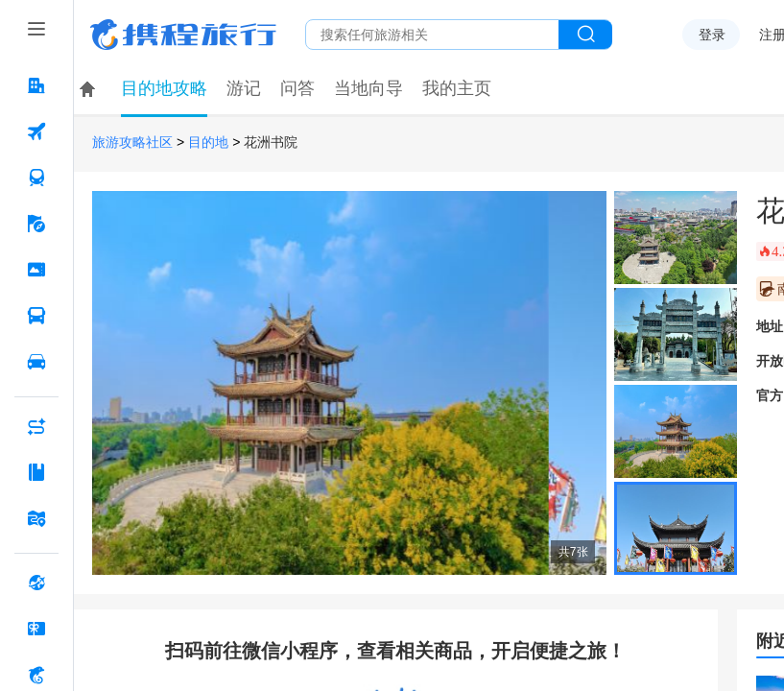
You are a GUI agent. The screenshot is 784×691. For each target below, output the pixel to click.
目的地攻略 (164, 88)
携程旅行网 (183, 35)
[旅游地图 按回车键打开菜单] (36, 518)
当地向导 (368, 88)
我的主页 (457, 88)
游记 (244, 88)
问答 (297, 88)
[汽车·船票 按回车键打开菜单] (36, 316)
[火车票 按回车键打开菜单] (36, 178)
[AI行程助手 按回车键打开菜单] (36, 426)
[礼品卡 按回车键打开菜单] (36, 629)
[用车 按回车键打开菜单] (36, 362)
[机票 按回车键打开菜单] (36, 131)
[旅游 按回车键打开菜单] (36, 224)
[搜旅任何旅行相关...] (432, 35)
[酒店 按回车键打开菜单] (36, 85)
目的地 (208, 143)
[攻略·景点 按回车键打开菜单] (36, 472)
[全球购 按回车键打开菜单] (36, 583)
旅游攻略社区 (132, 143)
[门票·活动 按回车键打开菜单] (36, 270)
